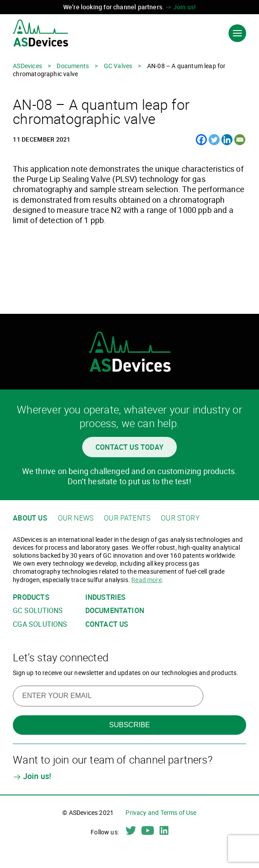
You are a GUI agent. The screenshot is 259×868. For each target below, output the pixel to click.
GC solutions (38, 611)
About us (30, 518)
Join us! (181, 7)
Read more (147, 580)
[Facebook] (201, 140)
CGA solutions (40, 624)
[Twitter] (214, 140)
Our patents (127, 518)
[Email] (240, 140)
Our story (180, 518)
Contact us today (129, 447)
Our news (76, 518)
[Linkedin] (227, 140)
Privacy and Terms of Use (161, 812)
